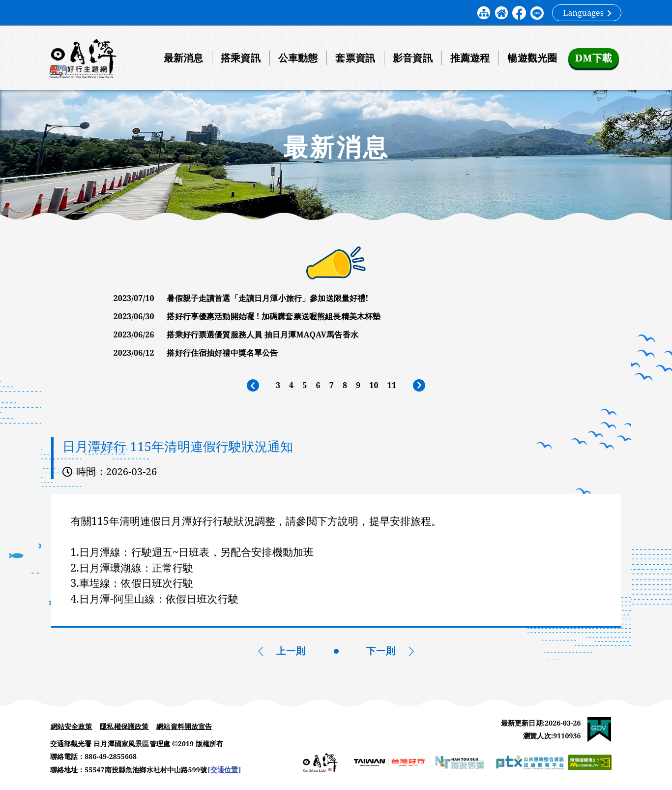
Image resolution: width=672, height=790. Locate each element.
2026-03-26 (131, 472)
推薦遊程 (469, 58)
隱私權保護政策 (124, 727)
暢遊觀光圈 (531, 58)
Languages (587, 13)
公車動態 (297, 58)
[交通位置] (224, 771)
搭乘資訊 (239, 58)
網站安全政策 (72, 727)
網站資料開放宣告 (184, 727)
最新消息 (182, 58)
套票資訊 (354, 58)
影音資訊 (411, 58)
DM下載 (593, 58)
